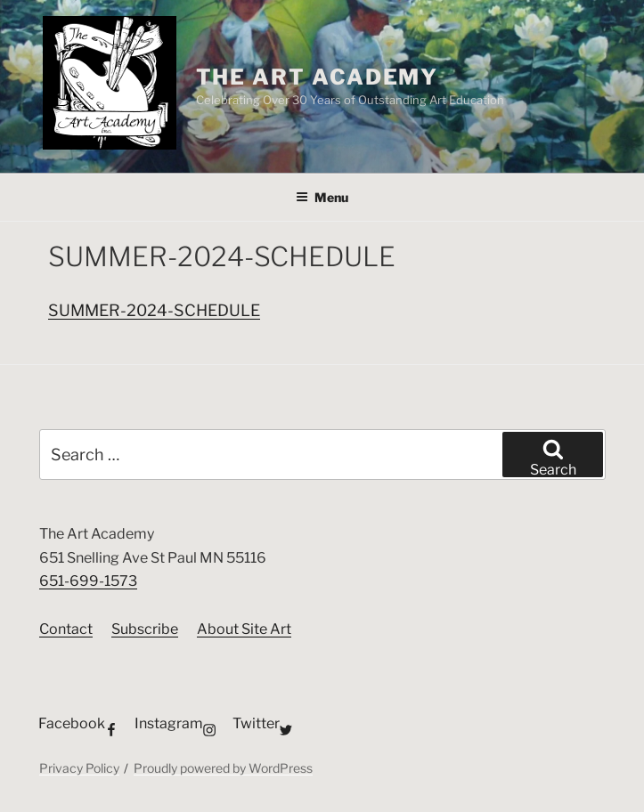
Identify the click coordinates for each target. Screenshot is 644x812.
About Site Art (244, 629)
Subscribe (145, 629)
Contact (66, 629)
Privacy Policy (79, 768)
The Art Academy (318, 77)
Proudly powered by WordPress (223, 768)
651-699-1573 (88, 581)
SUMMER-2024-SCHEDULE (154, 310)
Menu (322, 197)
